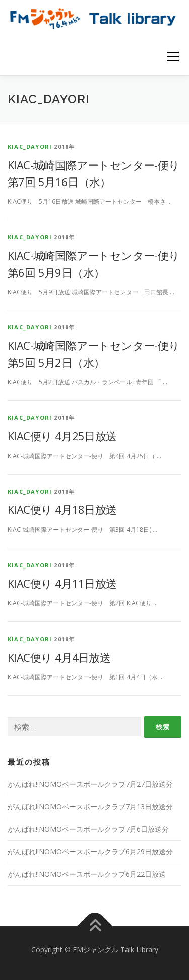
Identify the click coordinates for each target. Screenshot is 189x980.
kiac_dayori (30, 147)
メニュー (173, 57)
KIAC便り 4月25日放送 (62, 436)
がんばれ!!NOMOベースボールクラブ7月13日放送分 (90, 806)
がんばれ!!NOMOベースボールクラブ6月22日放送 (87, 874)
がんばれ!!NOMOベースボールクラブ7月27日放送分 (90, 784)
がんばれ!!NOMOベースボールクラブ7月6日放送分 (88, 829)
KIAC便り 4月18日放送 (62, 509)
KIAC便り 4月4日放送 (59, 657)
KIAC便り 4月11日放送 (62, 583)
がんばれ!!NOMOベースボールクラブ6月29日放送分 (90, 852)
